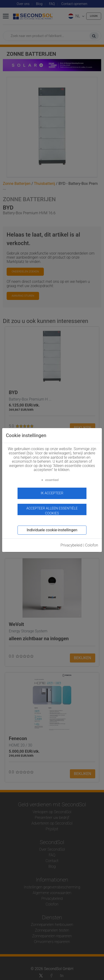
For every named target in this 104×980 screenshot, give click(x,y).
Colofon (92, 545)
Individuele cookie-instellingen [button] (52, 530)
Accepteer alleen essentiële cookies (52, 511)
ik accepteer (52, 493)
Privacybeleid (71, 545)
